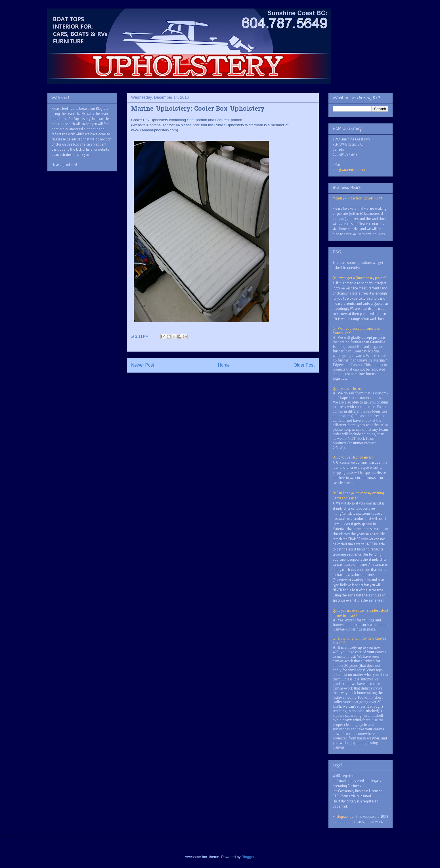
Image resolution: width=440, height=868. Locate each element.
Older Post (304, 365)
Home (224, 365)
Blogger (248, 857)
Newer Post (143, 365)
